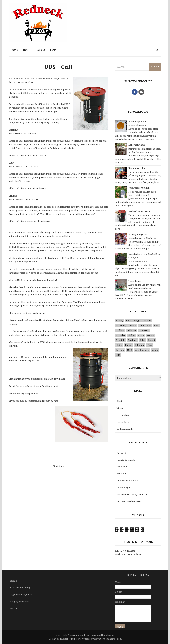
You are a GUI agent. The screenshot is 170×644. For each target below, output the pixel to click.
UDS (130, 350)
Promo (150, 335)
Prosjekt (121, 340)
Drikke (132, 325)
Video (155, 350)
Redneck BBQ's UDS (139, 211)
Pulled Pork (92, 144)
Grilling (120, 330)
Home (14, 50)
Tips (149, 345)
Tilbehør (140, 345)
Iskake (14, 581)
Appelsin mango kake (22, 595)
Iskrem (14, 608)
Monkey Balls (48, 148)
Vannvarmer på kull (139, 188)
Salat (142, 340)
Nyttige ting (123, 415)
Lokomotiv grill (137, 145)
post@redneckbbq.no (131, 554)
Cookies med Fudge (21, 588)
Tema (53, 50)
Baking (120, 321)
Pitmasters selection (128, 481)
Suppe (129, 345)
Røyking (132, 340)
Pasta (141, 335)
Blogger (110, 635)
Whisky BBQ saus (138, 234)
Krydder (121, 335)
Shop (25, 50)
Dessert (147, 321)
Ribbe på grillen (137, 168)
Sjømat (151, 340)
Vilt (118, 355)
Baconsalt (122, 467)
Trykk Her (33, 361)
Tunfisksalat (135, 281)
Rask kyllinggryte (126, 460)
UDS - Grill (58, 67)
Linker (132, 335)
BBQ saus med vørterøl (129, 501)
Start (119, 401)
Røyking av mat (50, 386)
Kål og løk (122, 453)
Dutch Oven (145, 325)
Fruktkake (122, 474)
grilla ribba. (39, 313)
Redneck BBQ (84, 635)
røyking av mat (30, 394)
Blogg (137, 321)
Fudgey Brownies (20, 601)
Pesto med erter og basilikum (132, 495)
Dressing (121, 325)
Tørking (120, 350)
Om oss (41, 50)
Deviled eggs (124, 488)
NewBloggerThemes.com (108, 639)
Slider (119, 345)
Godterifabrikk (125, 429)
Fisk (156, 325)
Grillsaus (131, 330)
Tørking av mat (50, 401)
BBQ (128, 321)
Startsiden (58, 466)
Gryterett (144, 330)
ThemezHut (66, 639)
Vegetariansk (142, 350)
